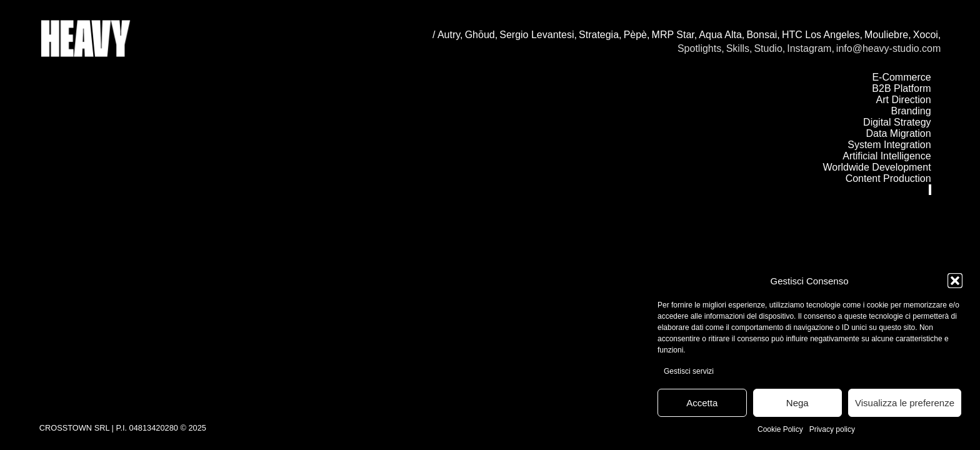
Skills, (739, 48)
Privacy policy (832, 429)
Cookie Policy (780, 429)
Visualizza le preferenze (905, 403)
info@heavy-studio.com (888, 48)
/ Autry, (448, 35)
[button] (955, 281)
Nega (797, 403)
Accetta (702, 403)
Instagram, (811, 48)
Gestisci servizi (689, 371)
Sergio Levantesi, (538, 35)
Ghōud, (481, 35)
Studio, (769, 48)
